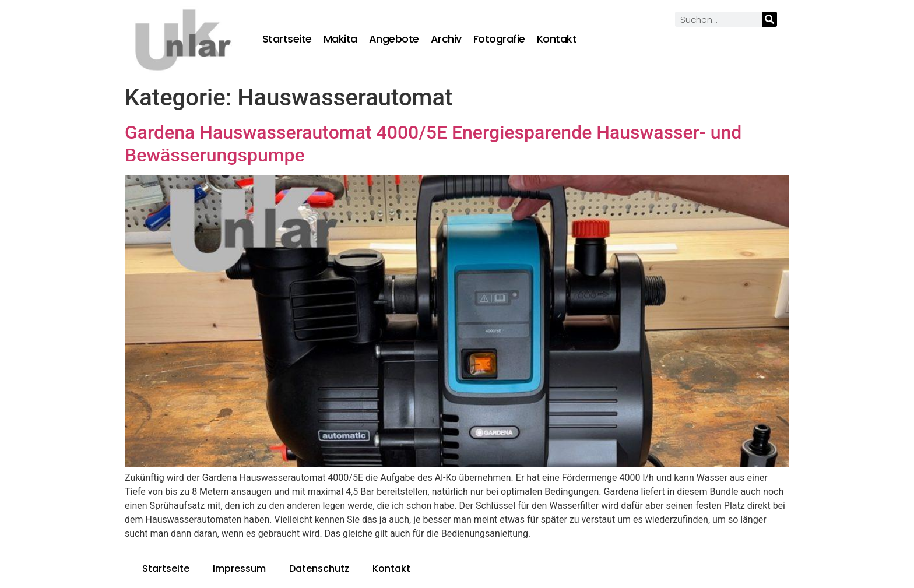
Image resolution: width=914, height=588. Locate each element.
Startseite (287, 39)
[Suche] (769, 19)
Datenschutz (319, 568)
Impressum (239, 568)
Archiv (446, 39)
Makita (340, 39)
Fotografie (499, 39)
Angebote (394, 39)
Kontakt (557, 39)
